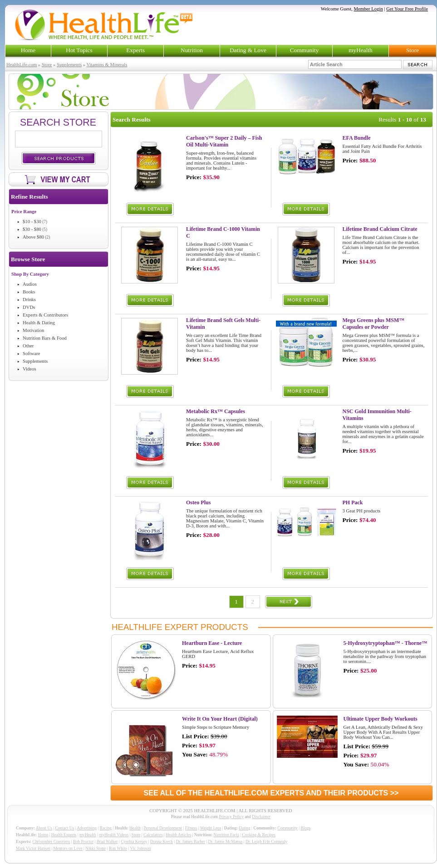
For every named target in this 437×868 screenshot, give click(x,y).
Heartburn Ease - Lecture (212, 643)
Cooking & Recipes (259, 835)
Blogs (305, 828)
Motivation (33, 330)
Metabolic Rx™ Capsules (216, 411)
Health (135, 828)
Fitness (191, 828)
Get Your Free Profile (407, 9)
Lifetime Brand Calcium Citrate (380, 229)
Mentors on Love (68, 848)
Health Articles (178, 835)
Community (304, 50)
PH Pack (353, 502)
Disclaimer (261, 817)
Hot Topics (79, 50)
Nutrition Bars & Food (45, 338)
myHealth (361, 50)
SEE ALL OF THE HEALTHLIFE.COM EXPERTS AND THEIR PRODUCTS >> (271, 793)
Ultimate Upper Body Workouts (381, 719)
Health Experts (64, 835)
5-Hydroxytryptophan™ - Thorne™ (385, 643)
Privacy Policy (231, 817)
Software (31, 354)
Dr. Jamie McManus (226, 842)
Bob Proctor (83, 842)
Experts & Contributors (45, 315)
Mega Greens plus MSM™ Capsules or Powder (374, 324)
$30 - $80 (32, 229)
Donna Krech (162, 842)
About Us (44, 828)
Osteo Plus (198, 502)
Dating (244, 828)
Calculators (153, 835)
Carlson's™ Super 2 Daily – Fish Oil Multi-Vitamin (224, 141)
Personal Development (163, 828)
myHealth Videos (114, 835)
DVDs (29, 307)
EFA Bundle (357, 138)
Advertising (87, 828)
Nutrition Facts (226, 835)
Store (412, 50)
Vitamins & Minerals (107, 65)
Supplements (69, 65)
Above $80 (33, 237)
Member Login (368, 9)
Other (28, 346)
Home (28, 50)
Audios (30, 284)
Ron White (118, 848)
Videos (29, 369)
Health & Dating (39, 323)
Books (29, 292)
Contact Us (64, 828)
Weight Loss (211, 828)
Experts (135, 50)
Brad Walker (107, 842)
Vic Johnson (141, 848)
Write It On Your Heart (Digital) (220, 719)
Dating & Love (248, 50)
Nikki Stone (96, 848)
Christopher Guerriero (52, 842)
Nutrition (192, 50)
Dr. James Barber (191, 842)
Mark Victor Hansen (33, 848)
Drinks (29, 300)
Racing (106, 828)
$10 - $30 (32, 222)
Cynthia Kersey (134, 842)
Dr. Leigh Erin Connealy (266, 842)
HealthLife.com (22, 65)
